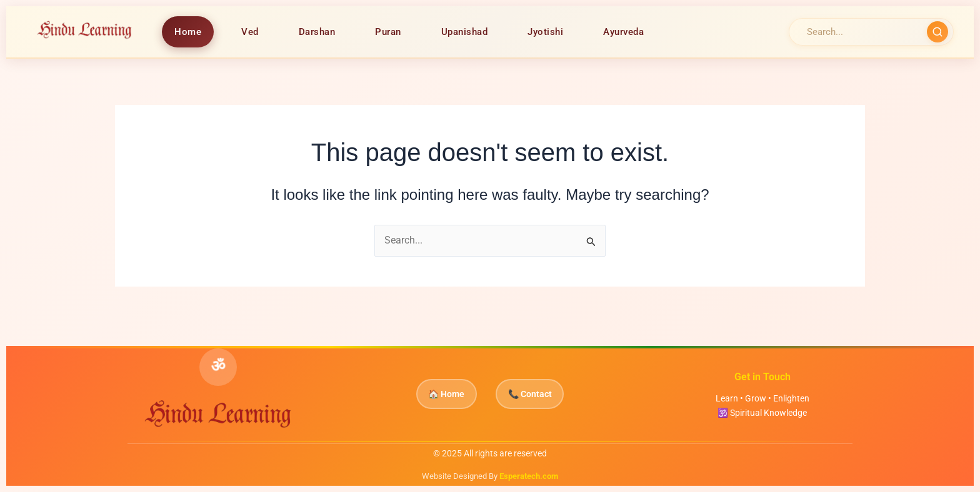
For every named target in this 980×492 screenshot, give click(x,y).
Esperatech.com (529, 476)
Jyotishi (546, 32)
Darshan (318, 32)
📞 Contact (537, 394)
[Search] (859, 32)
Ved (251, 32)
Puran (389, 32)
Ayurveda (624, 32)
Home (188, 32)
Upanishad (465, 32)
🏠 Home (440, 394)
